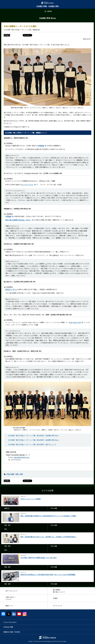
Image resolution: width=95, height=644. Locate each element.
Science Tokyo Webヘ (10, 622)
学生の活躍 (10, 474)
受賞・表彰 (19, 474)
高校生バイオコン (11, 289)
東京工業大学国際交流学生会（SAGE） (20, 220)
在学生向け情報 (8, 627)
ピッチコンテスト (29, 185)
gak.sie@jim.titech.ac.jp (22, 457)
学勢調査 (42, 146)
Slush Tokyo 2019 (76, 322)
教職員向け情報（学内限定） (12, 632)
